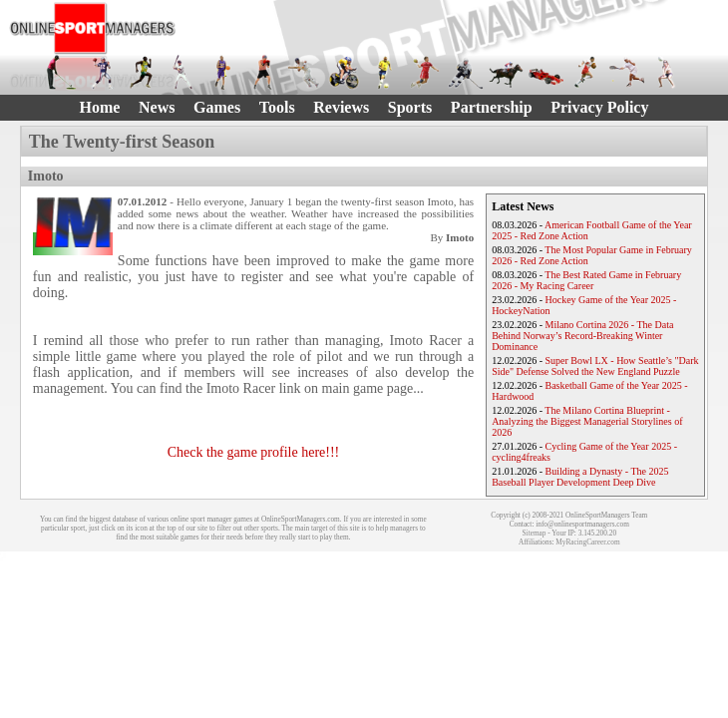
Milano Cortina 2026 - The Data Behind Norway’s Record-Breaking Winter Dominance (582, 336)
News (157, 107)
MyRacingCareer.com (587, 542)
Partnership (492, 107)
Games (217, 107)
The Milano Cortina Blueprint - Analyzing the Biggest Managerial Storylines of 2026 (587, 421)
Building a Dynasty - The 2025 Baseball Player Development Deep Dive (580, 477)
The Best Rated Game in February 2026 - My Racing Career (586, 280)
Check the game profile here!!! (254, 452)
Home (100, 107)
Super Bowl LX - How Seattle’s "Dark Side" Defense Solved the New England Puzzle (595, 366)
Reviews (341, 107)
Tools (277, 107)
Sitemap (535, 533)
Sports (410, 107)
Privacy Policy (599, 107)
